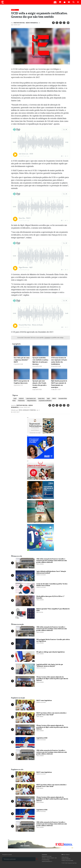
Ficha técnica (65, 857)
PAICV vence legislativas (44, 700)
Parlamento (21, 401)
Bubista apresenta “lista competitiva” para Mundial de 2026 (53, 610)
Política (13, 10)
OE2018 (21, 398)
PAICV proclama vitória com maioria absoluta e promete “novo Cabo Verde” (51, 714)
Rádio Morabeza (32, 23)
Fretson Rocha (19, 23)
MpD (48, 398)
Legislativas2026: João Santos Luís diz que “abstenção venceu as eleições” (50, 665)
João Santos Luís (31, 398)
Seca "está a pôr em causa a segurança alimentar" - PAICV (22, 360)
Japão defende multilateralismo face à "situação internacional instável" (51, 572)
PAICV (54, 398)
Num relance (66, 855)
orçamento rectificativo (45, 401)
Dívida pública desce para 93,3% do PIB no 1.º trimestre (50, 597)
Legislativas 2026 (42, 738)
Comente (47, 338)
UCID (15, 398)
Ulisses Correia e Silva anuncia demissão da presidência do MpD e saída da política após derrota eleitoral (52, 679)
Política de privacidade (67, 861)
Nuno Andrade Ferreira (27, 410)
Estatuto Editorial (66, 859)
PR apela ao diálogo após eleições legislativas (51, 652)
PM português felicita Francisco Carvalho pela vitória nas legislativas (53, 640)
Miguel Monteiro (32, 401)
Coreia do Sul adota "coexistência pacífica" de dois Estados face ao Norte (52, 585)
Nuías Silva (41, 398)
